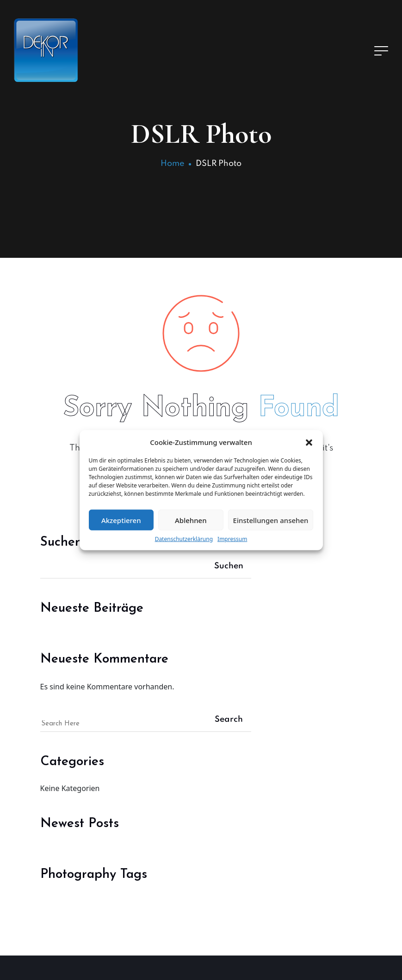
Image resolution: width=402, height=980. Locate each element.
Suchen (229, 566)
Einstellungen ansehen (271, 520)
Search (229, 719)
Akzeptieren (121, 520)
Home (173, 164)
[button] (309, 442)
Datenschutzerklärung (184, 539)
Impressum (232, 539)
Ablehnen (191, 520)
